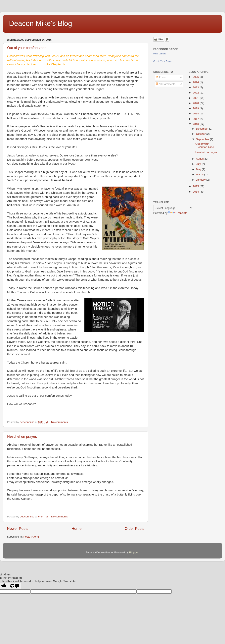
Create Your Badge (163, 61)
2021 (196, 98)
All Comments (166, 84)
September (203, 139)
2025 (196, 77)
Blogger (134, 552)
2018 (196, 114)
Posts (161, 77)
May (199, 169)
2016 (196, 124)
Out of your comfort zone (27, 48)
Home (76, 528)
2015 (196, 186)
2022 (196, 93)
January (201, 180)
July (199, 164)
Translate (178, 213)
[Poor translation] (15, 586)
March (200, 175)
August (201, 159)
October (201, 134)
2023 (196, 87)
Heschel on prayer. (22, 437)
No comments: (60, 422)
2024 (196, 82)
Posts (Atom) (31, 537)
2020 (196, 103)
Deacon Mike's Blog (41, 23)
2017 (196, 119)
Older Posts (135, 528)
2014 (196, 192)
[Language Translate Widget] (173, 208)
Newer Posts (18, 528)
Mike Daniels (160, 54)
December (203, 129)
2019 (196, 108)
